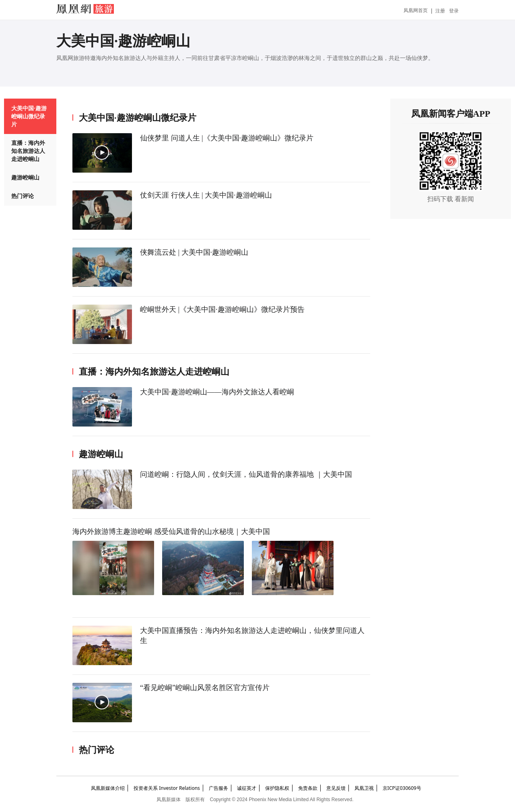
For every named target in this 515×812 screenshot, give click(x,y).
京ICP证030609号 (402, 788)
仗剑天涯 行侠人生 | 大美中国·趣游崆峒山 (206, 195)
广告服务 (218, 788)
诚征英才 (247, 788)
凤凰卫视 (364, 788)
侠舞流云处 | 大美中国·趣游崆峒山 (194, 252)
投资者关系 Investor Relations (167, 788)
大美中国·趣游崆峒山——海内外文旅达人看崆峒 (217, 392)
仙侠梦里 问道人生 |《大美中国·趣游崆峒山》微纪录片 (227, 138)
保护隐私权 (277, 788)
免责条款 (308, 788)
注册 (440, 11)
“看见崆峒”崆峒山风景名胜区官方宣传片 (205, 688)
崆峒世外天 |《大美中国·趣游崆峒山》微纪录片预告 (222, 309)
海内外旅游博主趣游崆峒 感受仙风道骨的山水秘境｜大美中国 (171, 532)
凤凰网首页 (416, 10)
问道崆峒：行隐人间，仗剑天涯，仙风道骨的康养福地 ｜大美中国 (246, 474)
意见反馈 (336, 788)
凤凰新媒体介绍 (108, 788)
